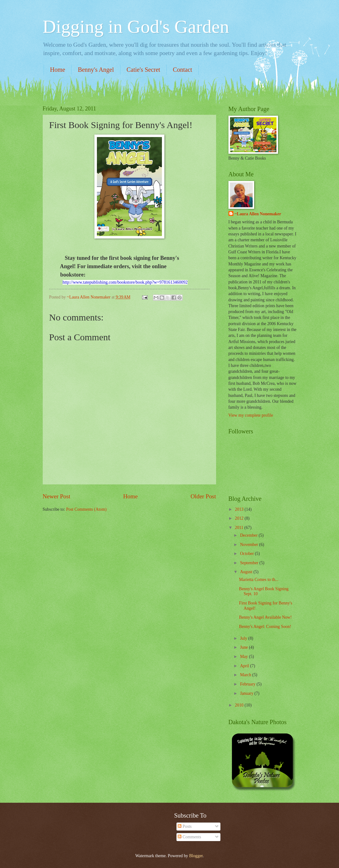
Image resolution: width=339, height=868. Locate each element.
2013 (240, 509)
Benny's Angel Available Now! (265, 617)
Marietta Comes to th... (259, 580)
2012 (240, 518)
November (250, 545)
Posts (185, 826)
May (244, 657)
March (246, 675)
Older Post (203, 496)
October (247, 554)
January (247, 693)
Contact (182, 70)
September (250, 563)
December (249, 535)
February (248, 684)
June (244, 647)
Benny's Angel (96, 70)
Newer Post (57, 496)
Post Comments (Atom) (86, 509)
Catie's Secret (143, 70)
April (245, 666)
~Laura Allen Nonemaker (258, 214)
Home (58, 70)
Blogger (196, 856)
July (244, 638)
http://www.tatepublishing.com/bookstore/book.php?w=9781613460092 (125, 282)
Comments (189, 837)
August (247, 572)
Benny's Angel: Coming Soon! (265, 627)
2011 (240, 528)
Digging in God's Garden (136, 27)
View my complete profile (251, 415)
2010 (240, 705)
